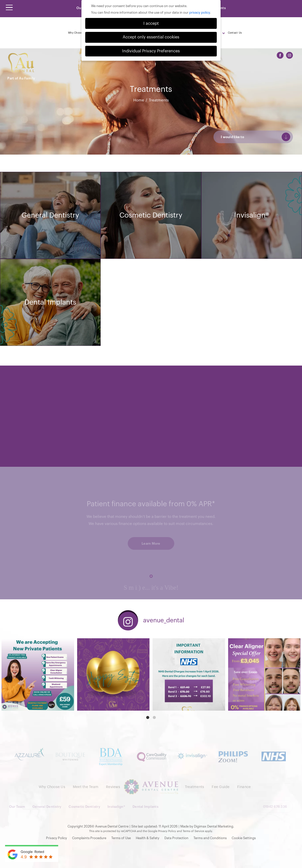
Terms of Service (193, 831)
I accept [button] (151, 24)
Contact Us (235, 33)
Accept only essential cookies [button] (151, 37)
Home (139, 100)
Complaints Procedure (89, 838)
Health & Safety (148, 838)
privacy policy (200, 13)
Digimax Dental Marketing (214, 826)
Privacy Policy (167, 831)
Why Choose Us (78, 33)
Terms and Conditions (210, 838)
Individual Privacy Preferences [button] (151, 51)
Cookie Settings (244, 838)
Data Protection (176, 838)
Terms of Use (121, 838)
